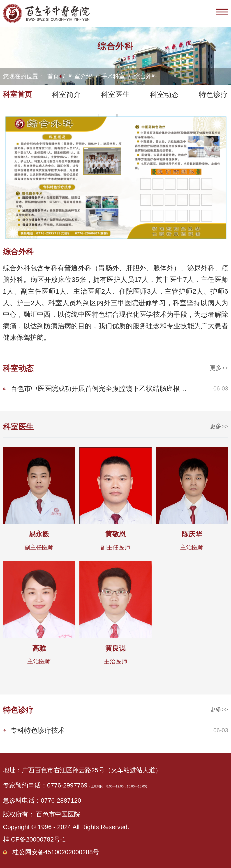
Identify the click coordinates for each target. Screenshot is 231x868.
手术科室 (113, 76)
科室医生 (115, 94)
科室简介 (66, 94)
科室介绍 (80, 76)
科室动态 (164, 94)
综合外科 (146, 76)
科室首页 (17, 94)
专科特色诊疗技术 (38, 730)
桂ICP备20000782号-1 (34, 839)
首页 (53, 76)
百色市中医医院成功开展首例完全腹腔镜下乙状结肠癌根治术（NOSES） (99, 389)
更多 (219, 368)
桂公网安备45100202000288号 (56, 852)
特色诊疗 (213, 94)
